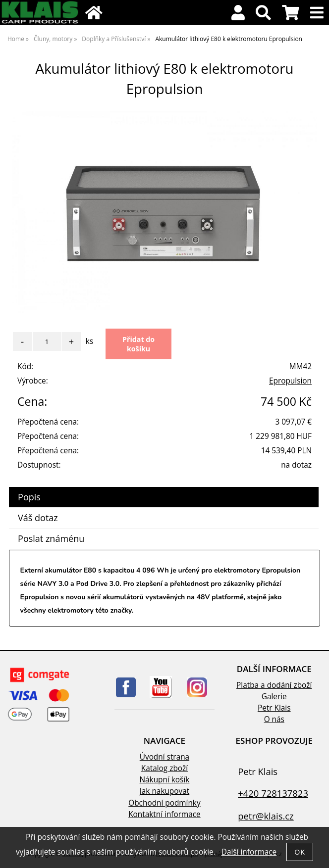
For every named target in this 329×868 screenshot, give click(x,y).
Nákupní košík (165, 780)
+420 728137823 (273, 793)
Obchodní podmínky (164, 803)
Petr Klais (274, 708)
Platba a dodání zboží (274, 685)
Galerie (274, 697)
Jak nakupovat (164, 791)
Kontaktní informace (164, 814)
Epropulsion (290, 381)
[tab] (164, 487)
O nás (274, 719)
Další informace (249, 852)
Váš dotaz (38, 518)
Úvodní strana (164, 757)
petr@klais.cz (266, 816)
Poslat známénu (51, 538)
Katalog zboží (164, 768)
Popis (29, 497)
